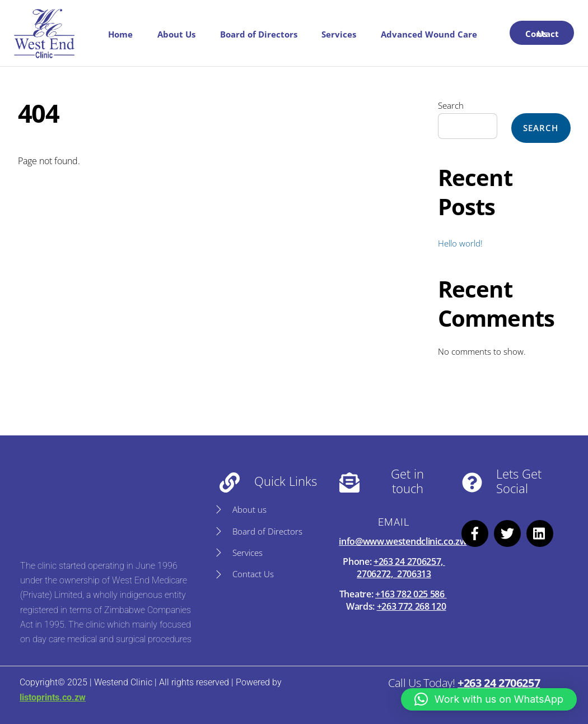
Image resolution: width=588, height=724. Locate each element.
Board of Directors (259, 34)
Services (339, 34)
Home (120, 34)
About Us (176, 34)
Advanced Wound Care (429, 34)
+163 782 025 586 (411, 594)
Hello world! (460, 243)
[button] (489, 699)
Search (451, 105)
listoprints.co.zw (53, 697)
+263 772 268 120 (412, 606)
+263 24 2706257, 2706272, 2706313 (401, 568)
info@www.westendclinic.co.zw (403, 541)
